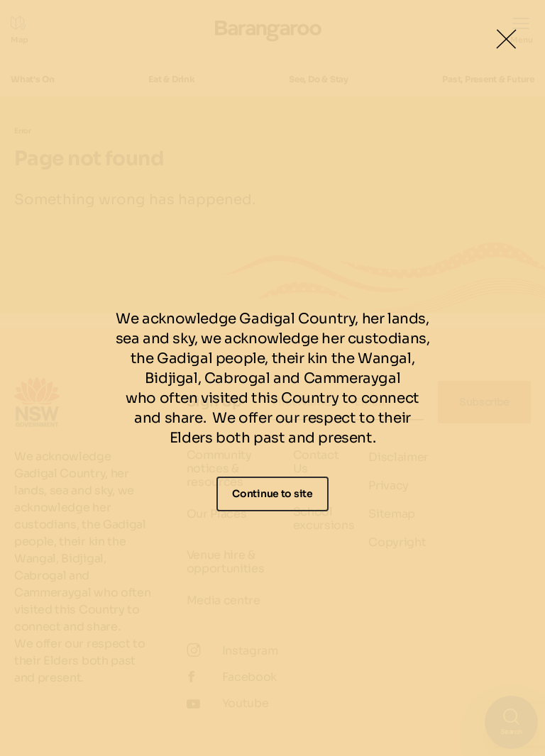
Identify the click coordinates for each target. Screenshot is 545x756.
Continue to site (272, 494)
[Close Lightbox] (506, 39)
